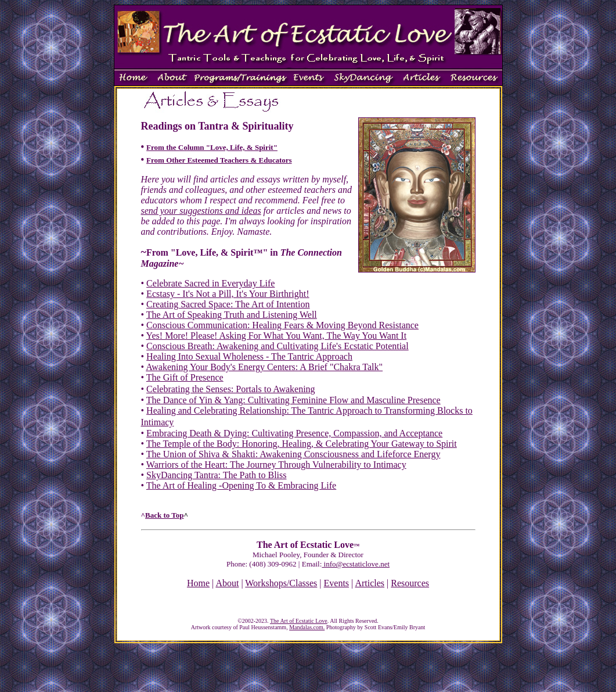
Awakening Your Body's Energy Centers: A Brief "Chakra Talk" (264, 367)
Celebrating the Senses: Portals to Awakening (230, 389)
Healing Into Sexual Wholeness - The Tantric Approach (249, 356)
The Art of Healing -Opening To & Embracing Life (241, 485)
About (227, 583)
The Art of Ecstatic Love (299, 621)
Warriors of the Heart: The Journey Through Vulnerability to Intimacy (276, 465)
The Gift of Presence (185, 377)
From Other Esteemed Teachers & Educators (219, 160)
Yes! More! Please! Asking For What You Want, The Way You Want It (277, 336)
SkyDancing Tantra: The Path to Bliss (216, 475)
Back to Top (164, 515)
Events (337, 583)
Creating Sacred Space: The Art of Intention (228, 304)
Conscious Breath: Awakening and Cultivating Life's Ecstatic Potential (278, 346)
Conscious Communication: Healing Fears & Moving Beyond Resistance (282, 325)
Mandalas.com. (307, 627)
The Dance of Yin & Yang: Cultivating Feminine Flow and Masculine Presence (293, 400)
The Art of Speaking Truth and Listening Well (232, 315)
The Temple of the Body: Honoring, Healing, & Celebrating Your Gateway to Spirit (302, 444)
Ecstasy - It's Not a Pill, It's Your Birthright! (228, 294)
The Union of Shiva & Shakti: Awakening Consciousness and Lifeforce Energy (293, 454)
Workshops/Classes (281, 583)
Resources (410, 583)
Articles (370, 583)
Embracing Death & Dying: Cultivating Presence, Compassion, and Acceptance (294, 433)
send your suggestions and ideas (201, 211)
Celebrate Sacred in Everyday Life (210, 283)
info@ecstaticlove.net (356, 564)
